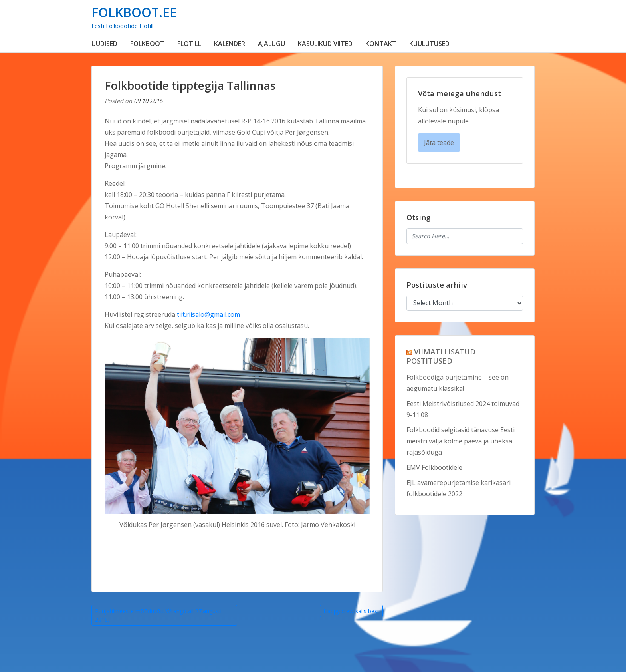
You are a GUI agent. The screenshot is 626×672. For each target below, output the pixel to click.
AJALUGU (271, 44)
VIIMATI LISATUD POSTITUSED (441, 356)
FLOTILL (189, 44)
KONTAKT (381, 44)
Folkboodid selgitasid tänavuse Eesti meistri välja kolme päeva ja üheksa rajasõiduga (461, 441)
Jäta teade (439, 143)
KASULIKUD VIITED (325, 44)
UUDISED (104, 44)
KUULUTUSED (429, 44)
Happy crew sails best (351, 611)
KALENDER (230, 44)
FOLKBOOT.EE (134, 12)
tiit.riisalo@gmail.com (208, 314)
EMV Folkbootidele (434, 467)
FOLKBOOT (147, 44)
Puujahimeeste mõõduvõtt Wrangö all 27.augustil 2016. (159, 615)
